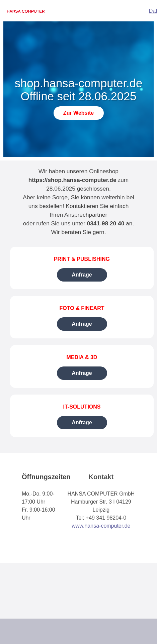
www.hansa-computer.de (101, 526)
